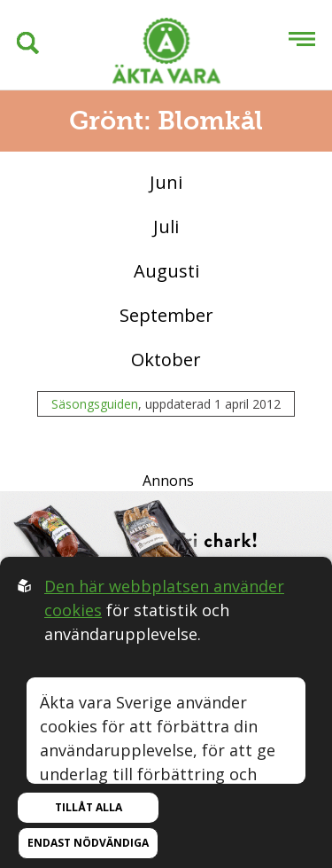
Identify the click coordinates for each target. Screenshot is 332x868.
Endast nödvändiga (88, 843)
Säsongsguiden (95, 404)
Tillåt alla (89, 807)
